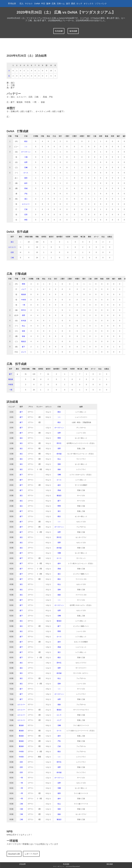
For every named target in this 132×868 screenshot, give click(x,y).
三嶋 (26, 157)
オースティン (26, 152)
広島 (54, 4)
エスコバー (26, 204)
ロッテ (79, 4)
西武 (73, 4)
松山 (23, 326)
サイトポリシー (59, 866)
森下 (23, 347)
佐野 (26, 162)
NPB (10, 831)
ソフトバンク (101, 4)
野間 (23, 284)
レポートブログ (31, 854)
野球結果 (12, 4)
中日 (43, 4)
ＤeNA (37, 4)
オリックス (89, 4)
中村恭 (24, 300)
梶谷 (26, 141)
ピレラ (24, 352)
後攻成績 (73, 31)
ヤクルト (29, 4)
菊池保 (24, 294)
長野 (23, 315)
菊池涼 (24, 341)
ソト (26, 147)
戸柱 (26, 194)
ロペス (26, 173)
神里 (26, 220)
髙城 (26, 188)
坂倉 (23, 336)
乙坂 (26, 209)
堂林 (23, 331)
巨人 (22, 4)
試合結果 (22, 864)
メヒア (24, 289)
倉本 (26, 183)
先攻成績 (59, 31)
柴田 (26, 178)
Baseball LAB (14, 854)
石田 (26, 214)
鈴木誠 (24, 321)
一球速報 (12, 841)
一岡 (23, 305)
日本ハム (61, 4)
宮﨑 (26, 167)
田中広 (24, 310)
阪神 (48, 4)
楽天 (68, 4)
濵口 (26, 199)
